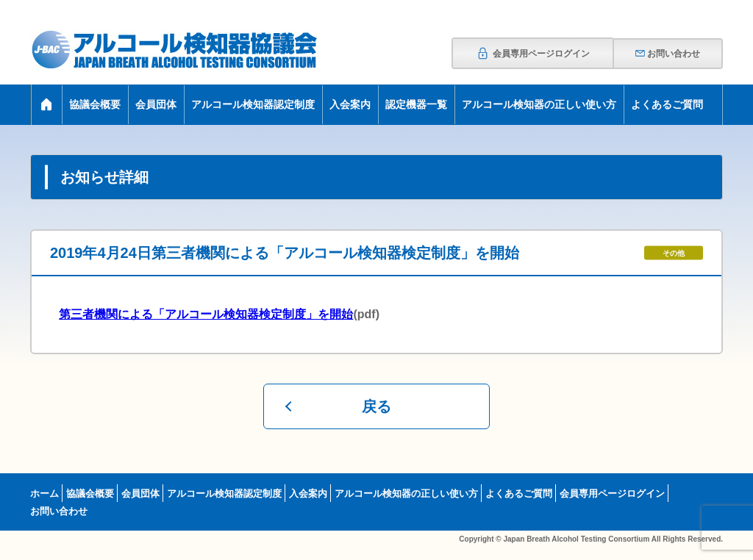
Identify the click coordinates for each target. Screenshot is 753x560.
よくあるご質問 (667, 104)
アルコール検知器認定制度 (253, 104)
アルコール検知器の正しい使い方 (539, 104)
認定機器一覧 (416, 104)
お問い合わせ (667, 54)
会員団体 (156, 104)
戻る (376, 406)
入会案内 (350, 104)
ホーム (44, 493)
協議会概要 (95, 104)
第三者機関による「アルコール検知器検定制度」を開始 (206, 314)
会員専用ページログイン (533, 54)
